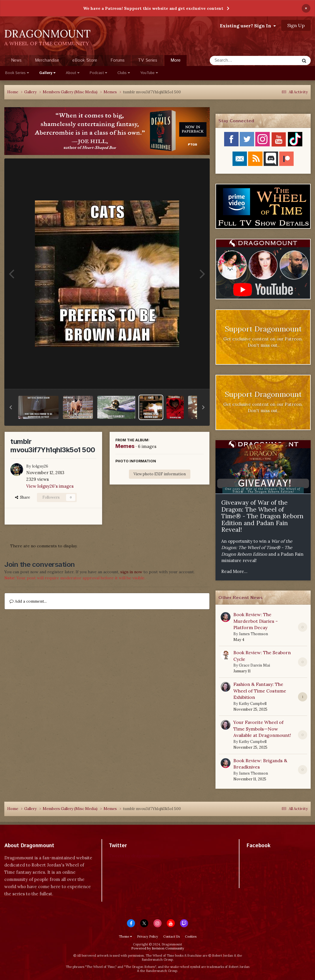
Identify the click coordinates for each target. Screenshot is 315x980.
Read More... (234, 571)
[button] (11, 407)
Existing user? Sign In (248, 26)
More (176, 60)
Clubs (124, 73)
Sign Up (296, 25)
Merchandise (47, 60)
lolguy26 (40, 466)
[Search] (239, 60)
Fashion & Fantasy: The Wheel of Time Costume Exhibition (260, 691)
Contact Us (171, 937)
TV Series (148, 60)
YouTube (149, 73)
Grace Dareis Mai (254, 665)
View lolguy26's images (50, 486)
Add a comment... (28, 601)
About (73, 73)
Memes (125, 446)
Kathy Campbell (253, 704)
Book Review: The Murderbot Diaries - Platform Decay (256, 621)
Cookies (191, 937)
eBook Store (85, 60)
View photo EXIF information (160, 474)
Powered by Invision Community (158, 948)
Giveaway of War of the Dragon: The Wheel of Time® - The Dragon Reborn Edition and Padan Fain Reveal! (262, 516)
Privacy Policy (148, 937)
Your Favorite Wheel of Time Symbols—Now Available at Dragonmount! (262, 729)
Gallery (47, 73)
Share (22, 497)
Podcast (98, 73)
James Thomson (253, 634)
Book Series (17, 73)
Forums (118, 60)
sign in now (131, 572)
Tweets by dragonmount (134, 856)
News (16, 60)
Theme (125, 937)
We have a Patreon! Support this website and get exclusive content (153, 8)
